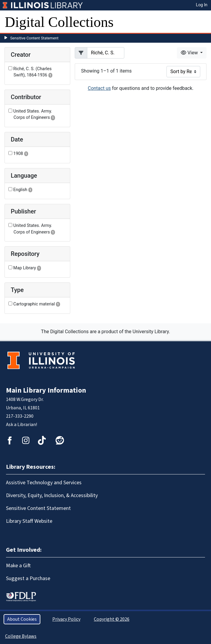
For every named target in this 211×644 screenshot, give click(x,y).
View (190, 53)
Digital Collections (59, 22)
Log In (202, 5)
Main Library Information (46, 390)
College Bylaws (21, 636)
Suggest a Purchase (28, 578)
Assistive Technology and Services (44, 483)
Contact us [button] (99, 88)
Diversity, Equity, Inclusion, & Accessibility (52, 495)
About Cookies (22, 619)
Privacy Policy (66, 619)
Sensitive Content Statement (34, 38)
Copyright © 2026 (112, 619)
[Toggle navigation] (203, 22)
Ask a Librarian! (22, 425)
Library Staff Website (29, 521)
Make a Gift (18, 566)
